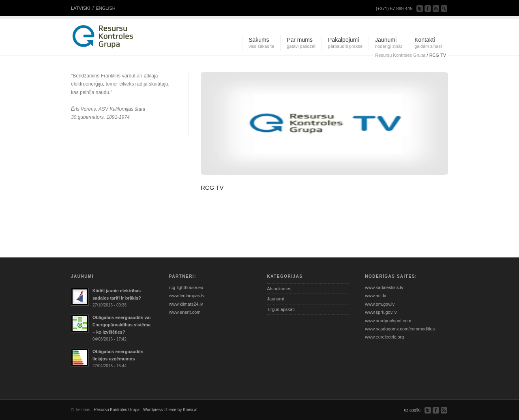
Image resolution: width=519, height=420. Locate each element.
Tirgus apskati (281, 309)
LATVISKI (80, 8)
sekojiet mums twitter (420, 9)
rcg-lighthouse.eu (186, 287)
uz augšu (412, 410)
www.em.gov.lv (380, 304)
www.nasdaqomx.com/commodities (400, 329)
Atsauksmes (279, 289)
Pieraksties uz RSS (436, 9)
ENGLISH (105, 8)
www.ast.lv (375, 296)
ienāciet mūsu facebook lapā (428, 9)
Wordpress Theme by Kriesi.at (170, 410)
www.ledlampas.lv (187, 296)
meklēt (444, 9)
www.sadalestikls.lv (384, 287)
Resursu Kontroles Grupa (117, 410)
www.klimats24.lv (186, 304)
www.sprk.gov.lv (381, 312)
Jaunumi (276, 299)
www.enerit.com (185, 312)
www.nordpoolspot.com (388, 321)
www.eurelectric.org (384, 337)
